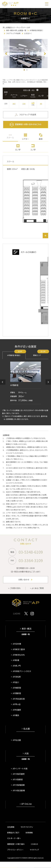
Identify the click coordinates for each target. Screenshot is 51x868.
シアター (25, 139)
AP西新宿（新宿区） (16, 354)
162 (14, 104)
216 (24, 104)
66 (41, 104)
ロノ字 (18, 150)
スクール (10, 138)
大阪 (27, 753)
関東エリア (41, 354)
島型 (41, 139)
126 (33, 103)
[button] (3, 382)
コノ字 (33, 150)
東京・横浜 (27, 629)
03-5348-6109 (31, 552)
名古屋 (27, 729)
